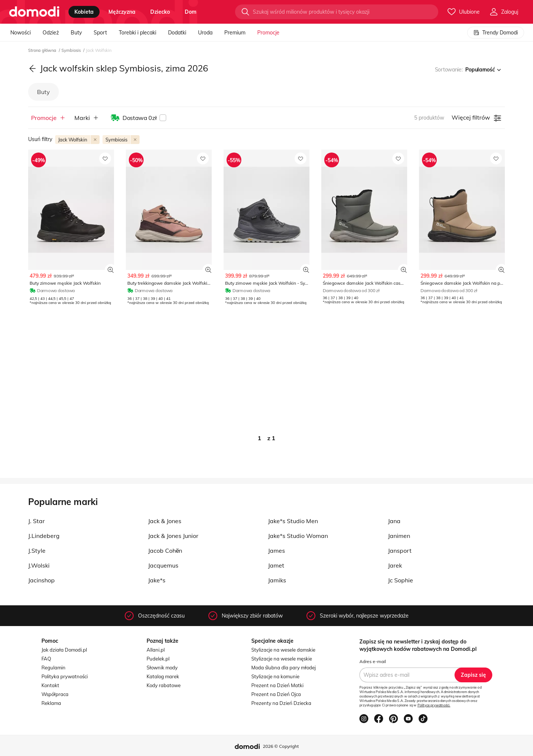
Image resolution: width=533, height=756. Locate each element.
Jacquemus (163, 565)
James (276, 551)
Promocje (268, 33)
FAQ (46, 659)
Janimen (399, 536)
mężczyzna (122, 12)
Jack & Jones (165, 521)
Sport (100, 33)
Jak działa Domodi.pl (64, 650)
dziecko (160, 12)
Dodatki (177, 33)
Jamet (276, 565)
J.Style (37, 551)
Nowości (21, 33)
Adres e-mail (373, 661)
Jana (394, 521)
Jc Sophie (400, 580)
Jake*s (157, 580)
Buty (76, 33)
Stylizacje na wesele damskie (283, 650)
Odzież (51, 33)
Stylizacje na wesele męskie (282, 659)
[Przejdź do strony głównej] (34, 12)
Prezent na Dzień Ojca (276, 694)
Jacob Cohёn (165, 551)
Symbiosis (72, 50)
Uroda (205, 33)
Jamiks (277, 580)
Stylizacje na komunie (275, 676)
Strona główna (43, 50)
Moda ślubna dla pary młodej (284, 668)
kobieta (84, 12)
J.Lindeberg (44, 536)
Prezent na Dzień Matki (277, 685)
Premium (235, 33)
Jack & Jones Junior (173, 536)
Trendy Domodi (496, 33)
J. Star (36, 521)
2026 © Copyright (281, 746)
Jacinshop (41, 580)
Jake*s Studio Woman (298, 536)
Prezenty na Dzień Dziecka (281, 703)
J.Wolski (39, 565)
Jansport (400, 551)
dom (191, 12)
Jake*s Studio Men (293, 521)
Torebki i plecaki (138, 33)
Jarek (395, 565)
